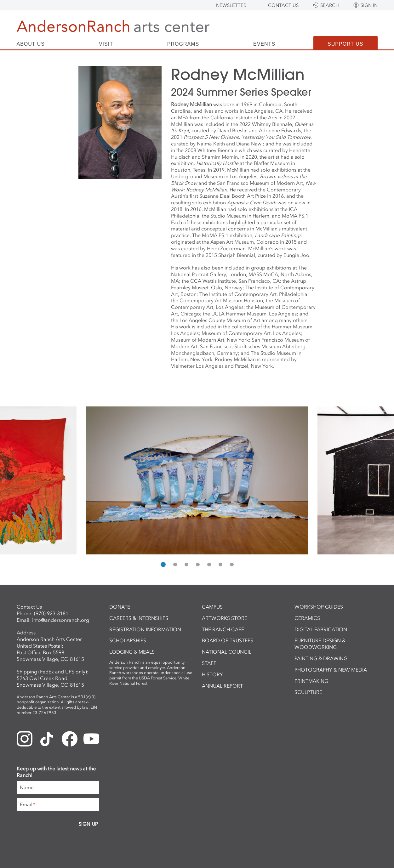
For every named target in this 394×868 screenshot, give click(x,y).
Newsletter (231, 5)
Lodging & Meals (132, 652)
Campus (212, 607)
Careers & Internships (139, 618)
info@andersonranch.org (61, 620)
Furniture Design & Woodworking (320, 644)
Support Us (345, 44)
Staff (209, 663)
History (212, 674)
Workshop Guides (319, 607)
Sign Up (88, 824)
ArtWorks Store (225, 618)
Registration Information (145, 629)
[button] (163, 564)
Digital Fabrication (321, 629)
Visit (106, 44)
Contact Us (283, 5)
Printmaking (311, 681)
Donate (120, 607)
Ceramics (307, 618)
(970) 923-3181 (51, 613)
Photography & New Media (331, 670)
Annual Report (222, 686)
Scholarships (128, 640)
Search (330, 5)
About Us (31, 44)
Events (264, 44)
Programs (183, 44)
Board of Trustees (228, 640)
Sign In (369, 5)
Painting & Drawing (321, 658)
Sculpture (308, 692)
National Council (227, 652)
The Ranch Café (223, 629)
